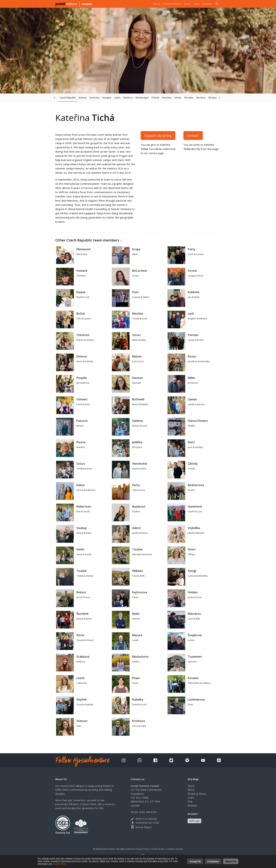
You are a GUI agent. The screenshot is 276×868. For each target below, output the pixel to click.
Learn (186, 4)
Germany (94, 98)
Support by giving (158, 135)
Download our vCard (145, 823)
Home (191, 786)
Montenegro (142, 98)
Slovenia (201, 98)
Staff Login (194, 821)
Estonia (83, 98)
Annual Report (141, 827)
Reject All (231, 861)
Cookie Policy (60, 864)
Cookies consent (175, 849)
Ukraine (212, 98)
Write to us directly (144, 819)
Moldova (128, 98)
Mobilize (207, 4)
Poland (155, 98)
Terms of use (158, 849)
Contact (193, 135)
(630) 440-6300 (148, 812)
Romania (167, 98)
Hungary (107, 98)
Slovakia (189, 98)
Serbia (178, 98)
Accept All (195, 861)
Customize (213, 861)
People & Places (169, 4)
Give (195, 4)
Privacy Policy (142, 849)
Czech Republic (68, 98)
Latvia (117, 98)
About (152, 4)
